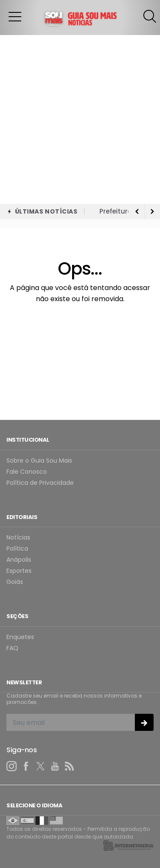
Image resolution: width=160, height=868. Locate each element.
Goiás (15, 582)
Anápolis (19, 560)
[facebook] (26, 766)
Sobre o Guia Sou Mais (39, 461)
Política (17, 549)
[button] (15, 16)
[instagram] (12, 766)
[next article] (137, 211)
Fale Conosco (27, 472)
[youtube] (55, 766)
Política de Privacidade (40, 483)
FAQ (12, 648)
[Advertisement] (80, 119)
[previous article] (152, 211)
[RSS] (70, 766)
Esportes (19, 571)
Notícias (18, 538)
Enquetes (20, 637)
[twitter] (41, 766)
